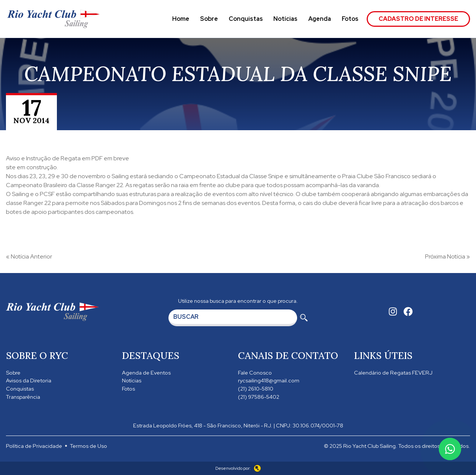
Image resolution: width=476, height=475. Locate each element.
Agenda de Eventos (146, 373)
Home (181, 19)
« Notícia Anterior (29, 256)
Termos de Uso (89, 446)
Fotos (350, 19)
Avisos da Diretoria (29, 380)
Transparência (23, 397)
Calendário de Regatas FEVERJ (393, 373)
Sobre (209, 19)
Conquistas (246, 19)
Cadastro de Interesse (418, 19)
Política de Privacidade (34, 446)
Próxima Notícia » (448, 256)
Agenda (320, 19)
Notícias (285, 19)
